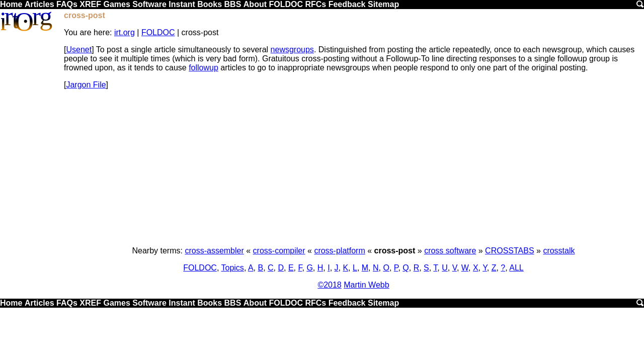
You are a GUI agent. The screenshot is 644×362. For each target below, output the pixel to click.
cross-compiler (279, 251)
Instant (182, 4)
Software (149, 4)
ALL (516, 268)
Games (116, 4)
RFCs (315, 4)
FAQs (67, 4)
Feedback (347, 4)
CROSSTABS (510, 251)
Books (210, 4)
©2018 (329, 285)
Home (11, 4)
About (255, 4)
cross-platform (339, 251)
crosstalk (559, 251)
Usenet (79, 50)
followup (204, 68)
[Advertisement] (353, 168)
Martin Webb (366, 285)
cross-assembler (214, 251)
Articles (39, 4)
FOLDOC (286, 4)
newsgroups (292, 50)
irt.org (125, 32)
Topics (233, 268)
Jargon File (86, 85)
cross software (450, 251)
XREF (90, 4)
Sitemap (383, 4)
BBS (233, 4)
